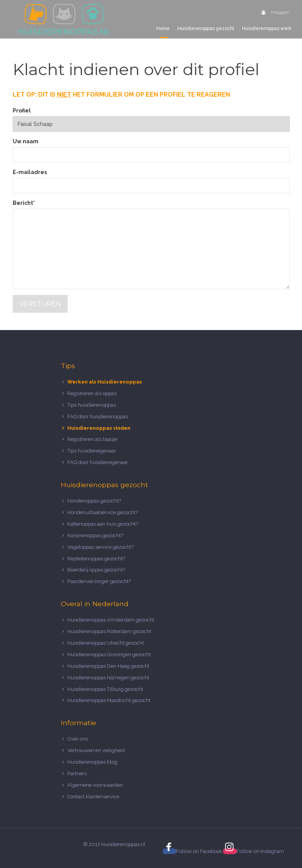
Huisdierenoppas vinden (99, 428)
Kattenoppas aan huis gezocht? (103, 524)
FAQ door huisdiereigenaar (98, 462)
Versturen (40, 304)
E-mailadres (30, 172)
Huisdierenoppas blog (92, 762)
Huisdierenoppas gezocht (206, 28)
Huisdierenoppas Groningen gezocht (109, 654)
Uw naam (26, 141)
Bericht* (24, 203)
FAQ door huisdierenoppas (98, 416)
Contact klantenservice (93, 797)
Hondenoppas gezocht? (94, 501)
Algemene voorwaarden (95, 785)
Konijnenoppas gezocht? (95, 535)
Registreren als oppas (92, 393)
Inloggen (275, 12)
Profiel (22, 111)
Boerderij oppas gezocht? (96, 570)
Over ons (78, 739)
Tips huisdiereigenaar (92, 451)
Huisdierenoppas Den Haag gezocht (108, 666)
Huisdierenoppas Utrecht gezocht (106, 643)
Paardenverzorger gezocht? (99, 581)
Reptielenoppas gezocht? (96, 559)
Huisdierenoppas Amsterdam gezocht (111, 620)
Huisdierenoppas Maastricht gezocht (109, 700)
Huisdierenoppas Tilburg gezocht (105, 689)
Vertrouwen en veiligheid (96, 750)
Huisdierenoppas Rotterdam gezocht (109, 631)
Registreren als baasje (92, 439)
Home (163, 28)
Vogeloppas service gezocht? (100, 547)
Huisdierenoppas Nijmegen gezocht (108, 678)
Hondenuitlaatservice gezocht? (103, 512)
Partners (77, 773)
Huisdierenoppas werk (267, 28)
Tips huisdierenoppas (92, 405)
